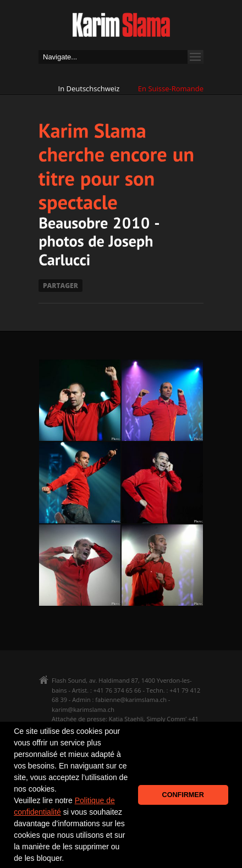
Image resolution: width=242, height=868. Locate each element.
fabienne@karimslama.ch (131, 700)
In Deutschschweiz (89, 89)
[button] (68, 859)
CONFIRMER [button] (183, 795)
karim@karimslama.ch (83, 709)
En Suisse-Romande (171, 89)
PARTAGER (61, 286)
